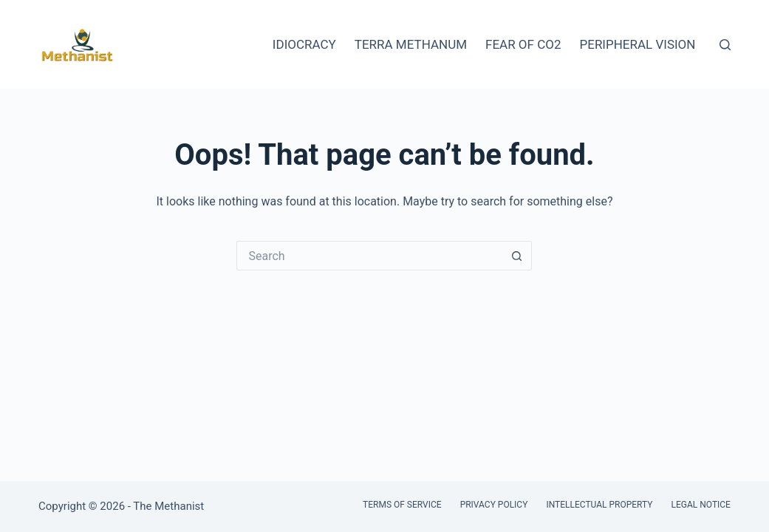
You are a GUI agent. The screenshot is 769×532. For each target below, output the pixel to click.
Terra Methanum (411, 44)
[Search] (725, 45)
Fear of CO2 (523, 44)
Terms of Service (402, 505)
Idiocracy (304, 44)
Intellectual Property (599, 505)
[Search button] (517, 256)
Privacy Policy (494, 505)
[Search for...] (369, 256)
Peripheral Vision (638, 44)
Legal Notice (701, 505)
